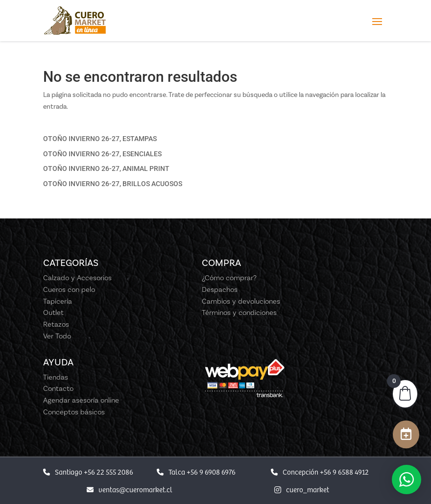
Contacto (58, 388)
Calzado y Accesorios (77, 278)
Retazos (56, 324)
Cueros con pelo (69, 289)
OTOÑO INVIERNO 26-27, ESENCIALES (102, 154)
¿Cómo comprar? (229, 278)
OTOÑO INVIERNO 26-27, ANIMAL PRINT (106, 168)
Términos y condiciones (239, 312)
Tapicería (58, 301)
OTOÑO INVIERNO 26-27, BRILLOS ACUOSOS (113, 184)
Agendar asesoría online (81, 400)
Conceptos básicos (74, 412)
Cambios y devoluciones (241, 301)
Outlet (53, 312)
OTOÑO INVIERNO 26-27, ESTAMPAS (100, 139)
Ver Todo (57, 336)
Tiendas (56, 377)
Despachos (220, 289)
